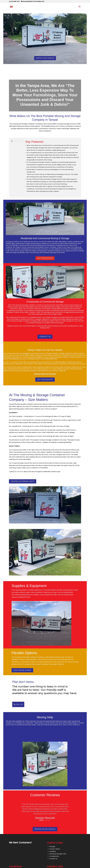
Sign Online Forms (22, 670)
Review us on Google (45, 829)
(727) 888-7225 (15, 1)
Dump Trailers (55, 849)
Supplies (53, 851)
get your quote (45, 258)
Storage (52, 846)
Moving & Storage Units (23, 481)
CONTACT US (45, 337)
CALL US (19, 704)
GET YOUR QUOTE (45, 380)
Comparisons (54, 856)
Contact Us (53, 859)
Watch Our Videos (45, 58)
